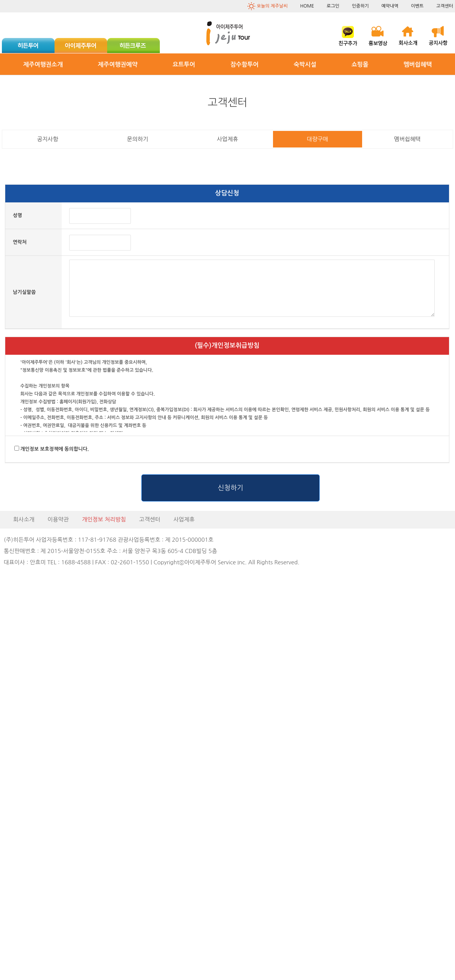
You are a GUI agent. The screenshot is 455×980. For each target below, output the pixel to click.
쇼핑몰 (360, 65)
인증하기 (360, 6)
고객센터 (445, 6)
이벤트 (417, 6)
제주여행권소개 (43, 65)
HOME (307, 6)
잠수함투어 (245, 65)
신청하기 (231, 488)
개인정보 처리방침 (104, 519)
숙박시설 (305, 65)
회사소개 (24, 519)
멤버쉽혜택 (418, 65)
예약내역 (390, 6)
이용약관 (58, 519)
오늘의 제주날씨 (272, 6)
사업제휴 (184, 519)
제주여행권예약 (118, 65)
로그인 (333, 6)
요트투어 (184, 65)
